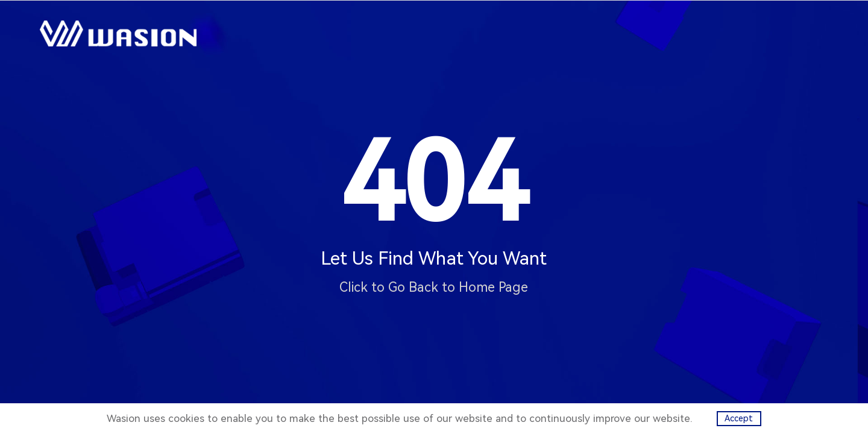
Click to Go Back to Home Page (434, 287)
